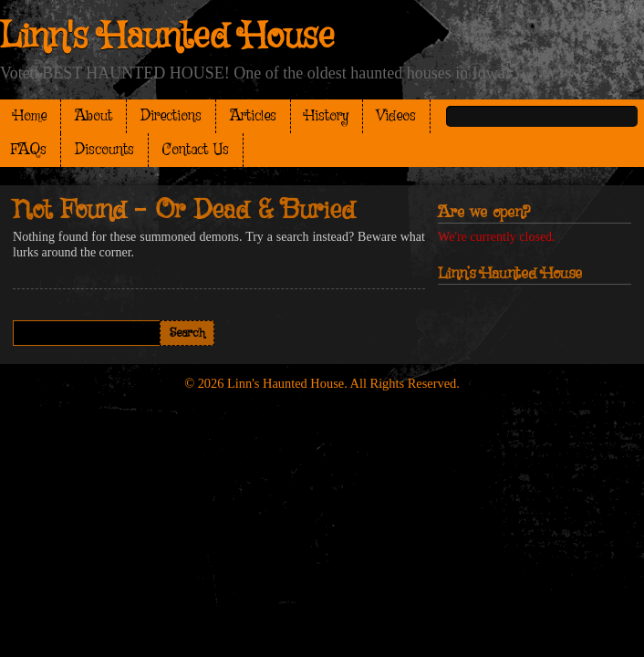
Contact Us (196, 150)
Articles (253, 116)
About (93, 116)
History (327, 116)
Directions (171, 116)
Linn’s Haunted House (510, 274)
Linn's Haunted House (167, 37)
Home (30, 116)
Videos (396, 116)
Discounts (104, 150)
